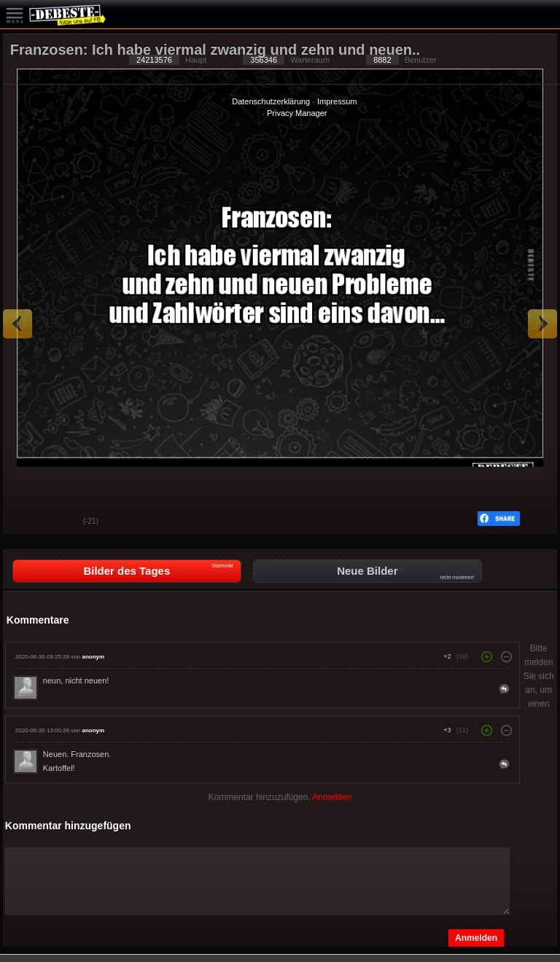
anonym (93, 657)
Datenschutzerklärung (271, 101)
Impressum (337, 101)
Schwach (61, 522)
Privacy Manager (297, 113)
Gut (25, 522)
